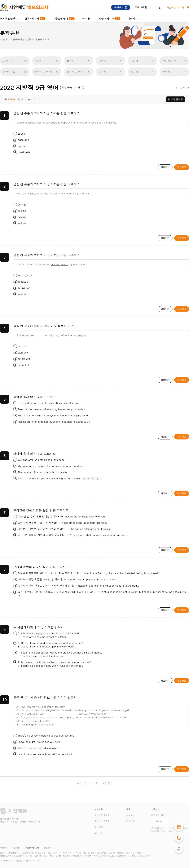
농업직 (134, 61)
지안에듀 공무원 (102, 815)
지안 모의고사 (110, 19)
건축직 (166, 72)
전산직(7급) (10, 72)
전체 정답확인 (175, 99)
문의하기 (160, 821)
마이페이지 (134, 19)
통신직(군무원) (75, 72)
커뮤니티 (87, 19)
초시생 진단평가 (9, 19)
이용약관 (16, 848)
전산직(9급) (169, 61)
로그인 (157, 7)
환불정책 (48, 848)
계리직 (39, 61)
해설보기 (165, 167)
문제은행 (119, 7)
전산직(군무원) (43, 72)
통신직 (134, 72)
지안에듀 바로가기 (177, 7)
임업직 (102, 61)
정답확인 (182, 167)
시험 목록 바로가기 (72, 87)
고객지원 (155, 809)
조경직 (102, 72)
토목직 (71, 61)
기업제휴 (130, 821)
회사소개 (99, 827)
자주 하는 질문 (158, 815)
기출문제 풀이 (64, 19)
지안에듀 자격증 (102, 821)
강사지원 (130, 815)
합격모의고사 (35, 19)
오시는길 (99, 833)
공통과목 (140, 7)
